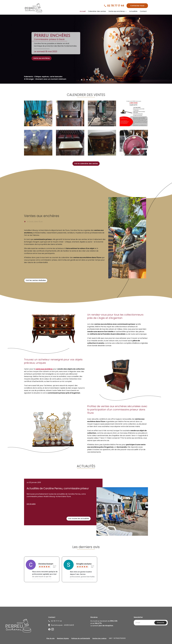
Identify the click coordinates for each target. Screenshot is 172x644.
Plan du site (50, 638)
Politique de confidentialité (81, 638)
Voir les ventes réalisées (36, 280)
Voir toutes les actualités (79, 519)
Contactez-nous (137, 6)
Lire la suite (31, 504)
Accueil (83, 11)
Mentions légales (63, 638)
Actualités (133, 11)
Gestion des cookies (99, 638)
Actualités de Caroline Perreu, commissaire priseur (58, 488)
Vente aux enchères (117, 11)
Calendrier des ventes (97, 11)
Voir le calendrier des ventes (86, 164)
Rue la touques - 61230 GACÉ (62, 625)
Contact (143, 11)
